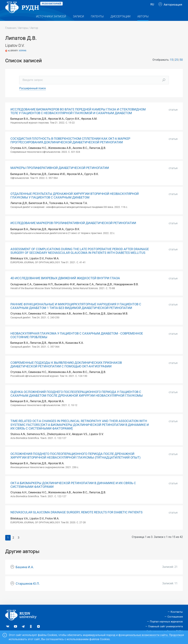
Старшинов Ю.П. (28, 591)
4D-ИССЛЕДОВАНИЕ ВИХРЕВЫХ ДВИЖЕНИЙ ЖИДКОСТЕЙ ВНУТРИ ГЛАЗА (65, 285)
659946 (23, 57)
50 (181, 67)
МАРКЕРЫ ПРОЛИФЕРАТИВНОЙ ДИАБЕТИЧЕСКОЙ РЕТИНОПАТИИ (60, 175)
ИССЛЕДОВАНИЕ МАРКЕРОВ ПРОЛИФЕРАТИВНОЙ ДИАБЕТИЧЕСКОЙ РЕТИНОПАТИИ (73, 230)
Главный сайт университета (166, 626)
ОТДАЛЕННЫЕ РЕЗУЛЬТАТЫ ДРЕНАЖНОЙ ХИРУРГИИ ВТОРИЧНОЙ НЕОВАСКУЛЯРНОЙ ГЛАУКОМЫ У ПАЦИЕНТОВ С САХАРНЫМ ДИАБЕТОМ (75, 203)
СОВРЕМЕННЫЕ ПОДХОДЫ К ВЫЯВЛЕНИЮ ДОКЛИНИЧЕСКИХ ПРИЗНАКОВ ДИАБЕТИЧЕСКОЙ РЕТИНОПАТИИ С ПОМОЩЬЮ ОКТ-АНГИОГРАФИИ (66, 371)
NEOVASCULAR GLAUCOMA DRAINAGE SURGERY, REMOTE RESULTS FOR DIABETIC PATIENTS (77, 519)
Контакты (177, 612)
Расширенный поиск (33, 95)
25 (176, 67)
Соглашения (175, 617)
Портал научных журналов (166, 622)
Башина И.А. (25, 574)
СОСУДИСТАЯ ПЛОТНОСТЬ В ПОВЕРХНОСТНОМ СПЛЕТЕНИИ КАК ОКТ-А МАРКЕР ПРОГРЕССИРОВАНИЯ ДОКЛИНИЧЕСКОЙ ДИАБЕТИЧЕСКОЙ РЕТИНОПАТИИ (70, 147)
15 (171, 67)
